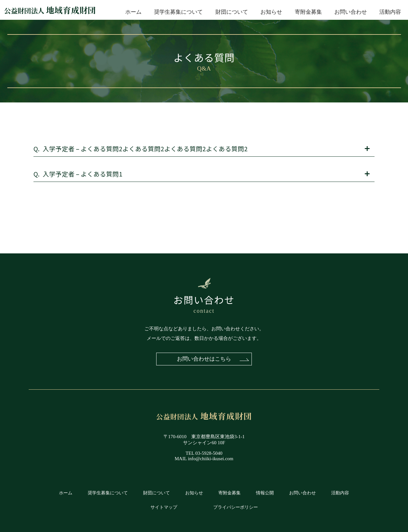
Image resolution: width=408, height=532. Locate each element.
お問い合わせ (351, 12)
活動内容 (390, 12)
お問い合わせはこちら (204, 359)
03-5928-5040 (209, 453)
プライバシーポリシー (236, 507)
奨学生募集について (178, 12)
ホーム (133, 12)
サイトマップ (164, 507)
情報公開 (265, 493)
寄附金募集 (308, 12)
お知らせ (271, 12)
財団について (232, 12)
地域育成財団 (50, 10)
